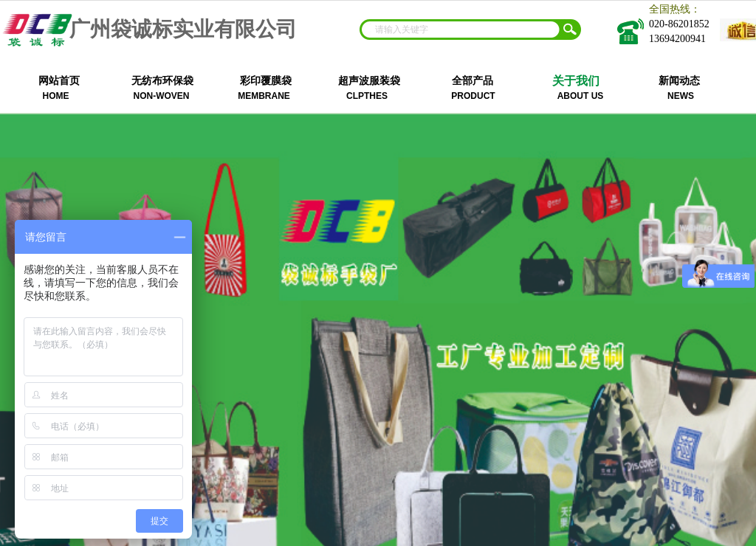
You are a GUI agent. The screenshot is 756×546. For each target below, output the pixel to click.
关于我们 (576, 81)
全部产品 (472, 81)
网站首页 (59, 81)
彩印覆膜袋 (266, 81)
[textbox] (461, 30)
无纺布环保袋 (162, 81)
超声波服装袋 (369, 81)
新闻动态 (679, 81)
